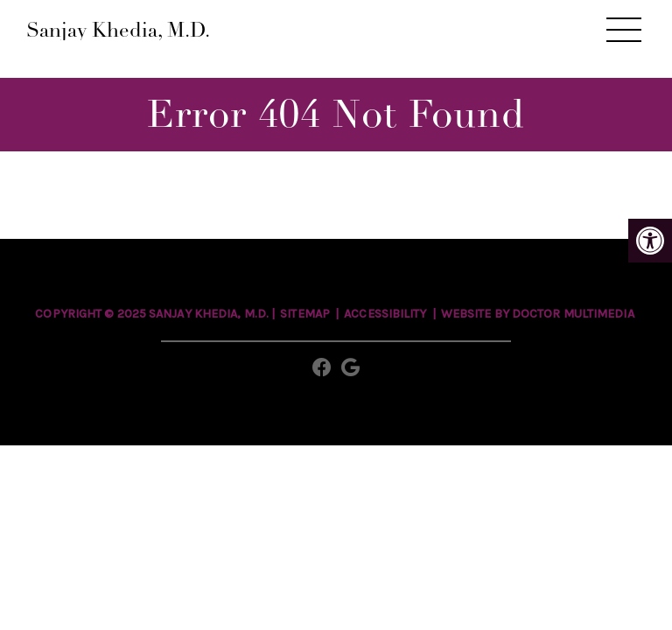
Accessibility (385, 314)
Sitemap (305, 314)
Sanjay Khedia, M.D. (118, 30)
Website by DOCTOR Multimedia (538, 314)
